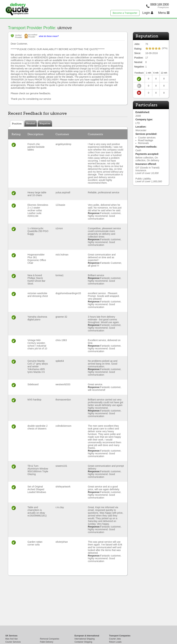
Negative (45, 123)
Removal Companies (50, 639)
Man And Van (11, 639)
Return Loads (115, 642)
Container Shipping (83, 642)
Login (148, 13)
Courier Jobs (115, 639)
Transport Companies (120, 636)
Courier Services (13, 642)
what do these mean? (49, 36)
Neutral (31, 123)
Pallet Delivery (47, 642)
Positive (17, 124)
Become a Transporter (125, 13)
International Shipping (85, 639)
